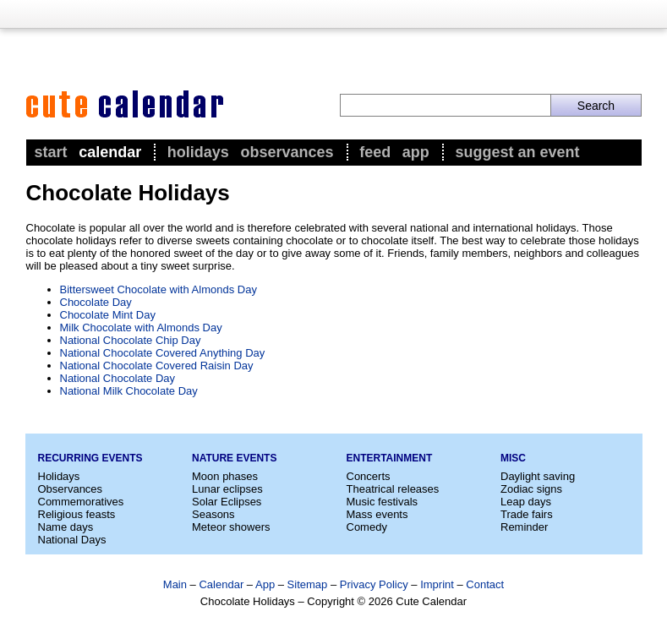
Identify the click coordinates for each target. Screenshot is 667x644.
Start (51, 152)
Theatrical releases (393, 489)
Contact (485, 584)
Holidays (198, 152)
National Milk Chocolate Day (129, 391)
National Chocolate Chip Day (131, 340)
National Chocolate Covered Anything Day (163, 353)
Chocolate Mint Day (108, 315)
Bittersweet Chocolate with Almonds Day (159, 289)
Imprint (437, 584)
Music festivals (383, 502)
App (416, 152)
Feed (375, 152)
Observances (287, 152)
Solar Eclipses (227, 502)
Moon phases (225, 476)
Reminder (524, 527)
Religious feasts (77, 514)
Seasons (213, 514)
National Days (72, 540)
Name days (66, 527)
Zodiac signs (531, 489)
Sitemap (308, 584)
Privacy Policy (374, 584)
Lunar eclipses (227, 489)
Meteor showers (231, 527)
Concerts (369, 476)
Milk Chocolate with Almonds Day (141, 327)
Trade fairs (527, 514)
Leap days (526, 502)
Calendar (110, 152)
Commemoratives (81, 502)
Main (175, 584)
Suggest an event (517, 152)
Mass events (377, 514)
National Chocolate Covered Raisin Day (157, 366)
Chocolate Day (96, 302)
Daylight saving (538, 476)
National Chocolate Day (118, 378)
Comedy (367, 527)
